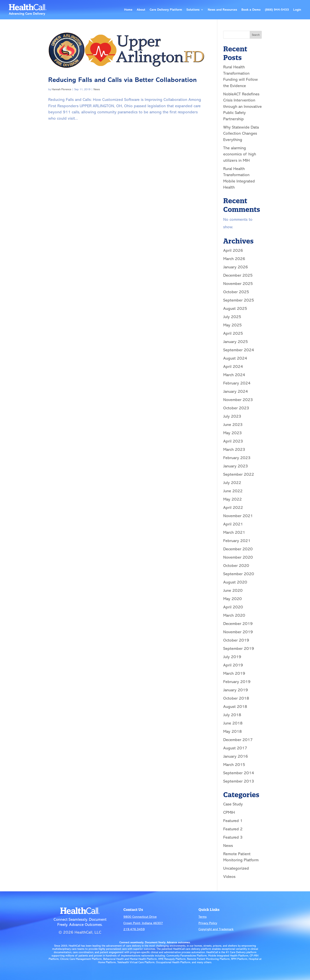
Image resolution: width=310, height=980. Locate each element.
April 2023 (233, 441)
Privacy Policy (208, 923)
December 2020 (238, 549)
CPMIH (229, 812)
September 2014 (239, 773)
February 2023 (237, 458)
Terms (203, 917)
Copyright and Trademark (216, 929)
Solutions (193, 10)
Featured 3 (233, 837)
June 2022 (233, 491)
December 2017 (238, 740)
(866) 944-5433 (277, 10)
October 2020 (236, 566)
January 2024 (236, 391)
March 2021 (234, 532)
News (97, 89)
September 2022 (239, 474)
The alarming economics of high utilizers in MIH (240, 154)
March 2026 (234, 259)
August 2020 (235, 582)
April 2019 (233, 665)
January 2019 (236, 690)
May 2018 (232, 731)
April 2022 (233, 507)
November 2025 (238, 284)
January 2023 (236, 466)
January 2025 (236, 342)
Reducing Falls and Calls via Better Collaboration (122, 80)
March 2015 (234, 765)
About (141, 10)
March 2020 (234, 615)
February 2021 (237, 541)
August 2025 (235, 308)
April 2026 (233, 250)
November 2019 (238, 632)
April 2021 (233, 524)
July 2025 (232, 317)
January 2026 (236, 267)
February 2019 (237, 682)
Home (128, 10)
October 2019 (236, 640)
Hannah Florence (61, 89)
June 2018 (233, 723)
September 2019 (239, 648)
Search (256, 35)
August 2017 (235, 748)
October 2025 (236, 292)
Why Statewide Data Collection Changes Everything (241, 133)
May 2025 (232, 325)
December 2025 (238, 275)
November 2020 (238, 557)
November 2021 (238, 516)
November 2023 (238, 400)
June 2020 (233, 590)
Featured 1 (233, 821)
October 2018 (236, 698)
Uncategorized (236, 868)
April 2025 (233, 333)
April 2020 (233, 607)
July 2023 (232, 416)
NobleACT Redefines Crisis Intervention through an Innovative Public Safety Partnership (242, 106)
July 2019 (232, 657)
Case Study (233, 804)
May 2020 (232, 599)
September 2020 (239, 574)
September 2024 (239, 350)
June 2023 (233, 425)
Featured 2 (233, 829)
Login (297, 10)
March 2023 (234, 449)
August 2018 (235, 707)
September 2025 (239, 300)
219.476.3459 (134, 929)
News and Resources (222, 10)
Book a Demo (251, 10)
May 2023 (232, 433)
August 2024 (235, 358)
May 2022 (232, 499)
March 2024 (234, 375)
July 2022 (232, 483)
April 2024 (233, 366)
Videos (229, 877)
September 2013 (239, 781)
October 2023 (236, 408)
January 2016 (236, 756)
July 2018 (232, 715)
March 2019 (234, 673)
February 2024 (237, 383)
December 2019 (238, 624)
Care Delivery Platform (166, 10)
